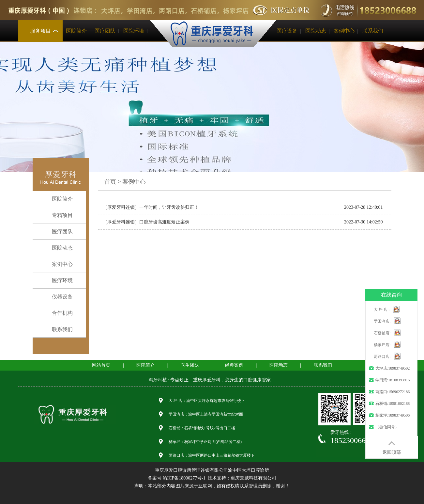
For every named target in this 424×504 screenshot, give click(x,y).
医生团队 (190, 365)
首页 (110, 182)
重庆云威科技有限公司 (253, 478)
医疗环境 (57, 281)
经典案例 (234, 365)
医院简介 (76, 31)
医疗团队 (105, 31)
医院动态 (316, 31)
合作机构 (57, 313)
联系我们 (373, 31)
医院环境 (134, 31)
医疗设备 (287, 31)
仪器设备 (57, 297)
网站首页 (101, 365)
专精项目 (57, 215)
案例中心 (344, 31)
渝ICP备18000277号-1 (184, 478)
